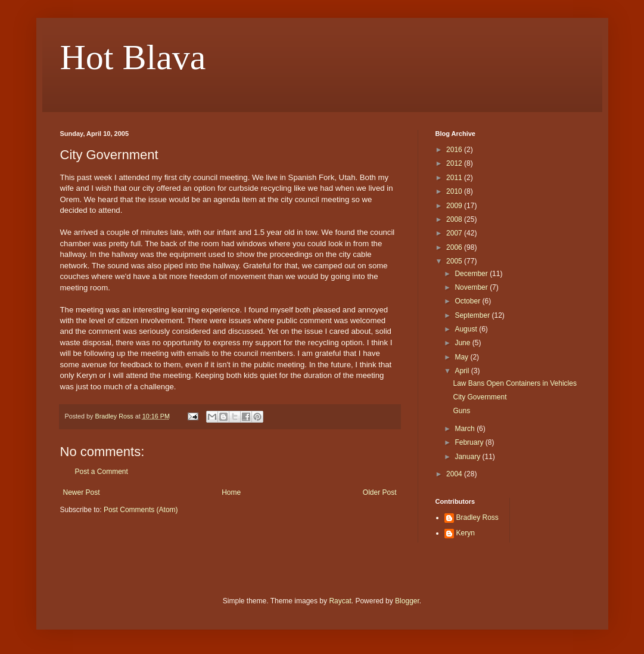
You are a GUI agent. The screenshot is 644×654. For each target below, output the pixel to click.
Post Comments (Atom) (141, 510)
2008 (455, 219)
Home (231, 492)
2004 (455, 474)
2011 (455, 178)
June (463, 343)
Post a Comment (102, 472)
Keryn (466, 533)
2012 (455, 163)
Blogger (407, 601)
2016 (455, 150)
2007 (455, 233)
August (467, 329)
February (470, 442)
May (462, 357)
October (468, 301)
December (472, 274)
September (473, 315)
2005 (455, 261)
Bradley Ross (477, 517)
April (463, 371)
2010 (455, 191)
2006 (455, 247)
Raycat (340, 601)
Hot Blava (133, 57)
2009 (455, 206)
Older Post (380, 492)
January (468, 457)
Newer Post (82, 492)
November (472, 287)
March (466, 429)
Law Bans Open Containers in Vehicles (514, 383)
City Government (480, 397)
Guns (461, 411)
